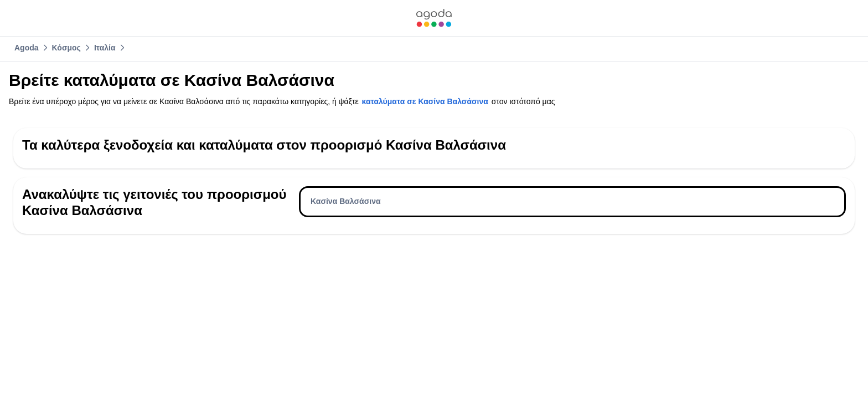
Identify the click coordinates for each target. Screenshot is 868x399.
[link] (434, 18)
